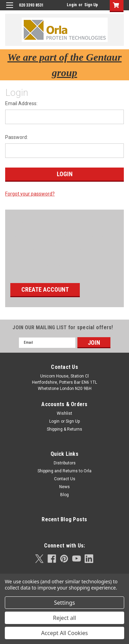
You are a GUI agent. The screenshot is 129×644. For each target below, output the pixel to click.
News (64, 487)
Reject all (64, 618)
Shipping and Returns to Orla (64, 471)
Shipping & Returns (64, 429)
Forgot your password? (30, 194)
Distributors (65, 463)
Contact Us (65, 479)
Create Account (45, 289)
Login (72, 5)
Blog (64, 495)
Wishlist (64, 413)
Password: (17, 137)
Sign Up (91, 5)
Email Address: (21, 103)
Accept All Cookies (65, 633)
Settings (64, 603)
